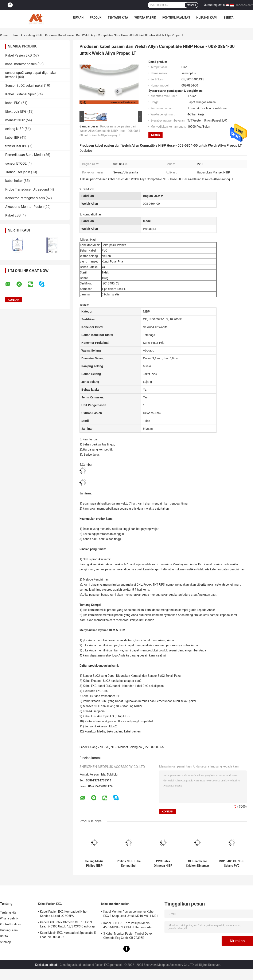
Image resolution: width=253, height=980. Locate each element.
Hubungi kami (207, 18)
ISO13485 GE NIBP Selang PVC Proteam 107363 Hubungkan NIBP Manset (232, 864)
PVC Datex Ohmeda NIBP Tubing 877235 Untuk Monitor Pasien (163, 864)
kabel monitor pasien (21, 64)
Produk (96, 18)
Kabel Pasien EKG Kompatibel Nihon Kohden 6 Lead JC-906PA (64, 914)
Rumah (78, 18)
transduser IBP (16, 146)
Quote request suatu (217, 5)
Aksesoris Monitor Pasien (24, 207)
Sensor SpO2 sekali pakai (24, 86)
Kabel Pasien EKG (19, 55)
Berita (228, 18)
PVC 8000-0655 (155, 747)
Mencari (191, 5)
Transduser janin (18, 172)
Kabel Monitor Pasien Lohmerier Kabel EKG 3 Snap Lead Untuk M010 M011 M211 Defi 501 (132, 914)
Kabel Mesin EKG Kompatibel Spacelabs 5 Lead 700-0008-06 (68, 935)
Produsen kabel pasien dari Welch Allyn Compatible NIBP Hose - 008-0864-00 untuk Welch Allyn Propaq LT (110, 131)
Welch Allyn (90, 204)
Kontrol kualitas (176, 18)
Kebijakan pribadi (46, 965)
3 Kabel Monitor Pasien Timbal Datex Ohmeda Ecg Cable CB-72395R (128, 936)
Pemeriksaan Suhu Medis (24, 155)
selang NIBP (34, 35)
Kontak (155, 135)
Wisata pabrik (145, 18)
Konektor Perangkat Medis (25, 198)
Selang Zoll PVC (99, 747)
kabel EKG (13, 103)
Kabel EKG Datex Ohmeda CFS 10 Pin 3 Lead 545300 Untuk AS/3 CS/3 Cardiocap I (68, 924)
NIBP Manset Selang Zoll (127, 747)
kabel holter (14, 181)
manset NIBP (15, 120)
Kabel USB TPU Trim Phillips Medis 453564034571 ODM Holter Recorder (128, 925)
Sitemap (5, 942)
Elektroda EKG (16, 112)
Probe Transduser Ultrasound (27, 189)
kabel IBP (12, 137)
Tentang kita (118, 18)
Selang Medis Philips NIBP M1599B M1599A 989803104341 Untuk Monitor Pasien (94, 864)
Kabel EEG (13, 215)
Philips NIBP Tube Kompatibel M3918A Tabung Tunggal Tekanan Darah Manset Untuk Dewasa (129, 864)
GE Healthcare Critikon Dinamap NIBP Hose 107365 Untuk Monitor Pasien (198, 864)
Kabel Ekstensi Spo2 (21, 94)
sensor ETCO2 (16, 163)
